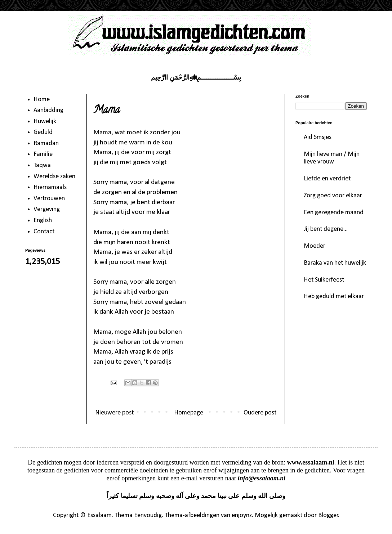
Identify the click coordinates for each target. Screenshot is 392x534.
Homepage (189, 413)
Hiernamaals (50, 187)
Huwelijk (45, 122)
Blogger (328, 515)
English (43, 221)
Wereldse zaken (54, 177)
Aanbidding (48, 110)
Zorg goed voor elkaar (333, 196)
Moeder (315, 246)
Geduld (43, 132)
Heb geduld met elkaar (334, 297)
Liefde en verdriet (327, 179)
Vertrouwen (49, 199)
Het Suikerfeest (324, 280)
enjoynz (242, 515)
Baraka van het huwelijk (335, 263)
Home (42, 100)
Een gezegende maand (334, 213)
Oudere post (260, 413)
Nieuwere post (114, 413)
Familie (43, 154)
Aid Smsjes (318, 137)
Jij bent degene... (326, 229)
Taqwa (42, 165)
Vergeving (47, 209)
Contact (44, 232)
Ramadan (46, 143)
